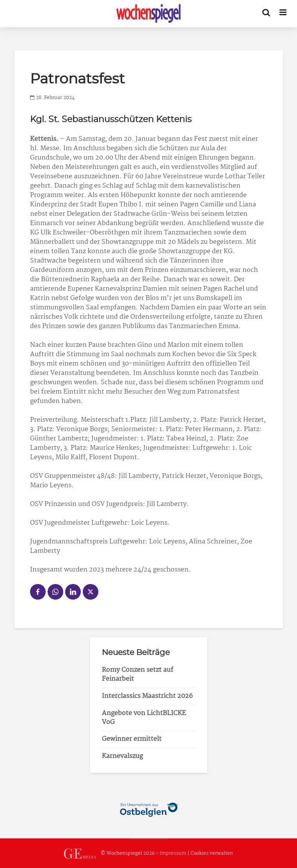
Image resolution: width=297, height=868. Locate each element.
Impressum (173, 853)
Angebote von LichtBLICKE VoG (144, 718)
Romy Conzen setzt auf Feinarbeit (138, 675)
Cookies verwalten (212, 853)
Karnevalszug (122, 756)
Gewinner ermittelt (132, 739)
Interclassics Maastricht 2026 (147, 696)
